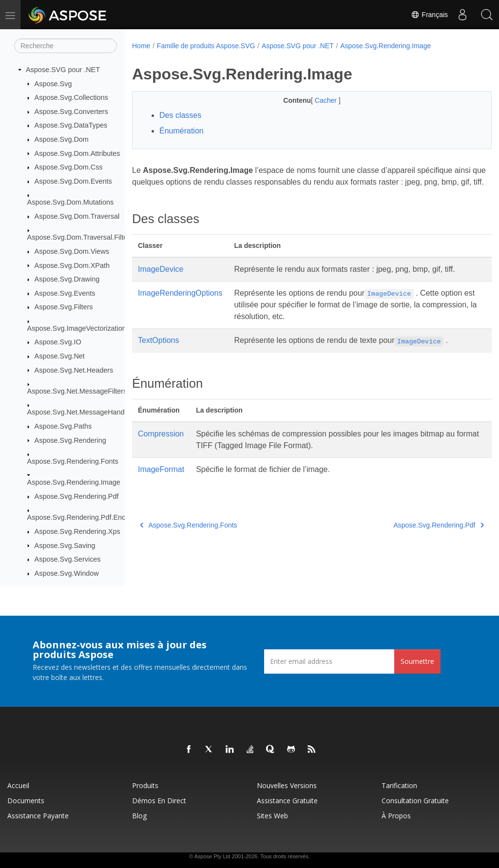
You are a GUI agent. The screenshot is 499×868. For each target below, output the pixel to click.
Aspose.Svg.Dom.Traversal (77, 216)
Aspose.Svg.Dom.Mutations (71, 202)
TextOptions (158, 352)
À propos (396, 816)
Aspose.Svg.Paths (63, 426)
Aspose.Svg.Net (60, 356)
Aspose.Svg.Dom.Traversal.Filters (80, 237)
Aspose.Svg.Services (68, 559)
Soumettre (417, 661)
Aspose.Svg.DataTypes (71, 125)
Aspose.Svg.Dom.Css (69, 167)
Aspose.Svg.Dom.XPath (72, 265)
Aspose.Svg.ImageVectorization (77, 328)
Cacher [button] (314, 100)
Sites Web (272, 816)
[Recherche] (66, 46)
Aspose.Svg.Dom (62, 139)
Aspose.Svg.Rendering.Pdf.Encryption (87, 517)
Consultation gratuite (415, 801)
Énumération (182, 131)
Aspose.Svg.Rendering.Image (74, 482)
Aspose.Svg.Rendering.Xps (77, 531)
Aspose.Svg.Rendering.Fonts (73, 461)
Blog (139, 816)
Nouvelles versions (287, 785)
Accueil (18, 785)
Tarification (399, 785)
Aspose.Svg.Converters (71, 112)
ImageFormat (161, 481)
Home (141, 46)
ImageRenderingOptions (180, 305)
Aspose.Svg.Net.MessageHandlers (82, 412)
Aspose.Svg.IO (58, 342)
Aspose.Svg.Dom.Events (73, 181)
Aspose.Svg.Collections (71, 97)
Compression (161, 445)
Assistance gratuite (287, 801)
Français (429, 15)
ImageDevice (161, 281)
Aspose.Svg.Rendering (70, 440)
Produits (145, 785)
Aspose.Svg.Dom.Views (72, 251)
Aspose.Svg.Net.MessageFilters (77, 391)
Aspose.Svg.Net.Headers (74, 370)
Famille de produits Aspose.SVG (206, 46)
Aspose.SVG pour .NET (63, 70)
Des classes (180, 115)
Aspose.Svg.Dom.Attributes (77, 153)
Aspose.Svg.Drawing (67, 279)
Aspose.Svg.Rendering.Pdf (77, 496)
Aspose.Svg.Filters (64, 307)
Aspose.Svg (53, 84)
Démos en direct (159, 801)
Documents (26, 801)
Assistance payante (38, 816)
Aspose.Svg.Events (65, 293)
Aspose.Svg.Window (67, 573)
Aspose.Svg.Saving (65, 546)
